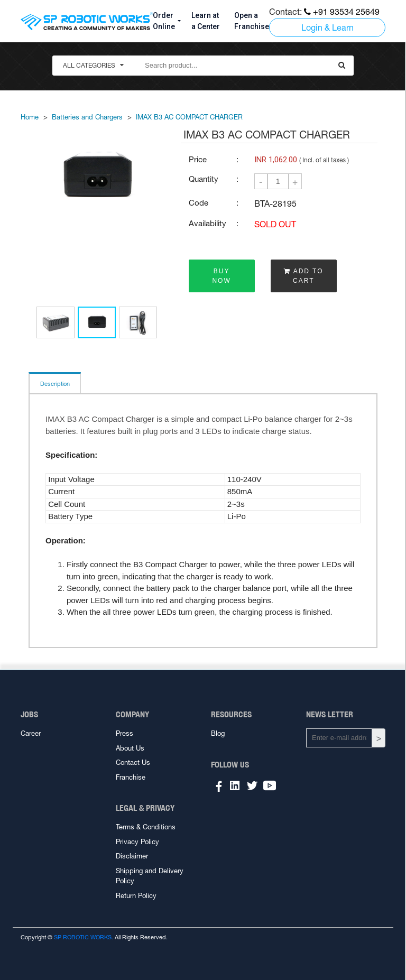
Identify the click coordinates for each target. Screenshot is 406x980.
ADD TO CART (304, 276)
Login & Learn (327, 27)
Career (31, 733)
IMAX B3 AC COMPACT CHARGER (189, 117)
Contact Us (133, 762)
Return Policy (136, 896)
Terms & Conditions (146, 827)
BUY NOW (221, 276)
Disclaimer (132, 856)
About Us (130, 748)
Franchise (131, 777)
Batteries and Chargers (87, 117)
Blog (218, 733)
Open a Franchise (252, 21)
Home (30, 117)
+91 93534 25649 (342, 12)
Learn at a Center (206, 21)
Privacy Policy (137, 842)
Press (124, 733)
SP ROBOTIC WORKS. (84, 937)
